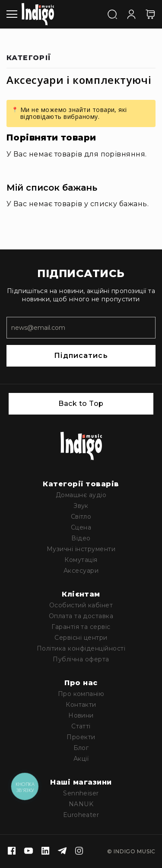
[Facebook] (12, 851)
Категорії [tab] (29, 58)
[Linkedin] (45, 851)
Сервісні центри (81, 638)
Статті (81, 726)
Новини (81, 715)
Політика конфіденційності (81, 648)
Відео (81, 538)
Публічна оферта (81, 659)
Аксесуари (81, 571)
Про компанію (81, 694)
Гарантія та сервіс (81, 627)
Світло (81, 517)
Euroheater (81, 815)
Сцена (81, 527)
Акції (81, 759)
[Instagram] (79, 851)
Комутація (81, 560)
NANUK (81, 804)
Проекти (81, 737)
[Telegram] (62, 851)
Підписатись (81, 356)
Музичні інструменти (81, 549)
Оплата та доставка (81, 616)
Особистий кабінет (81, 605)
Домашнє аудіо (81, 495)
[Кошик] (150, 14)
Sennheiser (81, 793)
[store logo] (38, 14)
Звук (81, 506)
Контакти (81, 705)
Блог (81, 748)
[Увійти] (131, 13)
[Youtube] (29, 851)
